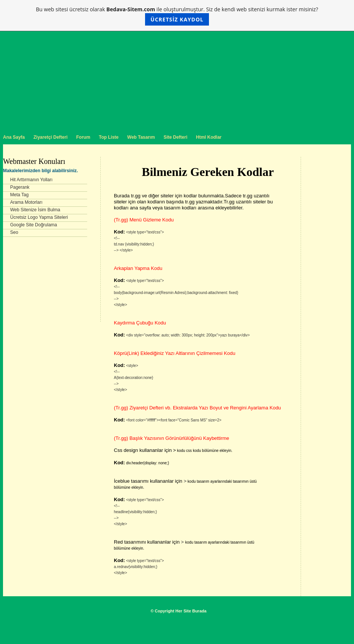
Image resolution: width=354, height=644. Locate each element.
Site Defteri (175, 137)
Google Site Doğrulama (34, 225)
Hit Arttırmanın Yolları (31, 180)
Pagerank (20, 187)
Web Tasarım (141, 137)
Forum (83, 137)
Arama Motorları (26, 202)
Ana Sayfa (14, 137)
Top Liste (109, 137)
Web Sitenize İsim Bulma (35, 210)
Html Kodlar (209, 137)
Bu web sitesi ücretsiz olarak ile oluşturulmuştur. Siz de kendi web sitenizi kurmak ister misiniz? (177, 16)
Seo (14, 232)
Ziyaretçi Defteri (51, 137)
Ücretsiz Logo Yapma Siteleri (39, 217)
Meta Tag (19, 195)
